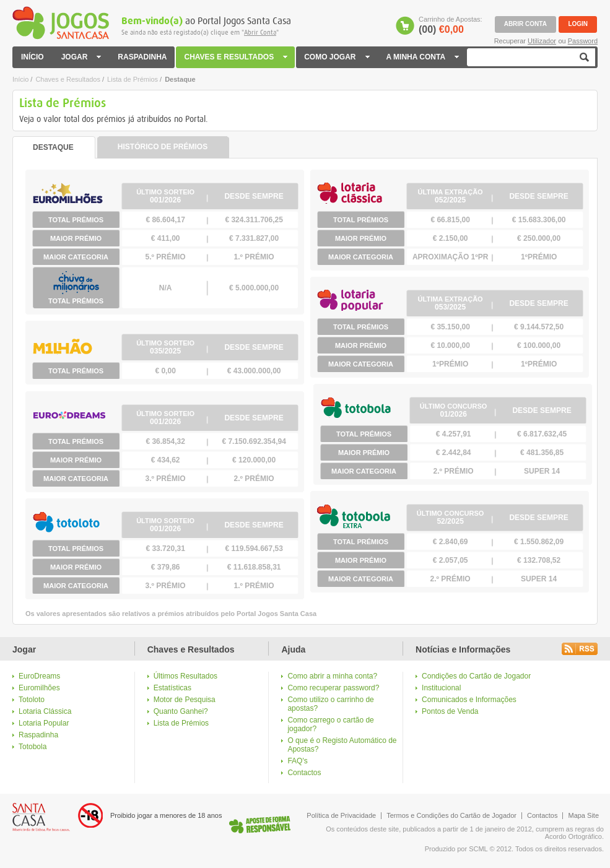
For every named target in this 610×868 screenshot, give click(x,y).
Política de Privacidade (341, 815)
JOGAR (81, 57)
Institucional (441, 688)
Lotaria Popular (44, 723)
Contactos (304, 773)
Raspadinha (38, 735)
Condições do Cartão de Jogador (476, 676)
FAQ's (297, 761)
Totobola (33, 747)
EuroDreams (39, 676)
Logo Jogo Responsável (259, 824)
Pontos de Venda (450, 711)
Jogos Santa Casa (61, 23)
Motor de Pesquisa (185, 700)
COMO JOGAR (338, 57)
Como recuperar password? (333, 688)
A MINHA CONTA (423, 57)
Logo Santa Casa (41, 817)
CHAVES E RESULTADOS (237, 57)
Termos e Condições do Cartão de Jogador (451, 815)
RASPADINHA (142, 57)
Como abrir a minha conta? (332, 676)
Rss (580, 649)
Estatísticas (172, 688)
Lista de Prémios (133, 79)
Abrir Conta (260, 33)
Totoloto (32, 700)
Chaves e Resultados (68, 79)
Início (20, 79)
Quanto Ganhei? (181, 711)
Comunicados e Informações (469, 700)
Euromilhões (39, 688)
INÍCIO (33, 57)
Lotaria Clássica (45, 711)
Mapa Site (583, 815)
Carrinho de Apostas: (451, 25)
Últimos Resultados (185, 676)
